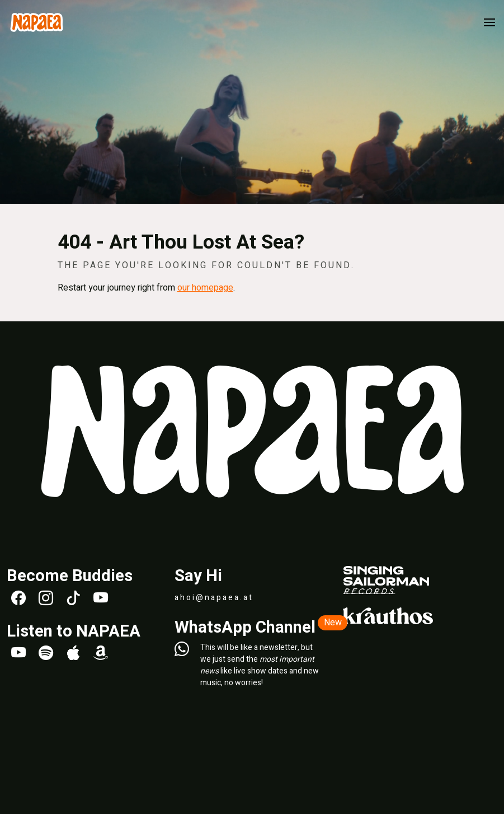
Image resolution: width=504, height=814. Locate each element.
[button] (489, 22)
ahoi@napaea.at (214, 598)
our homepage (205, 288)
